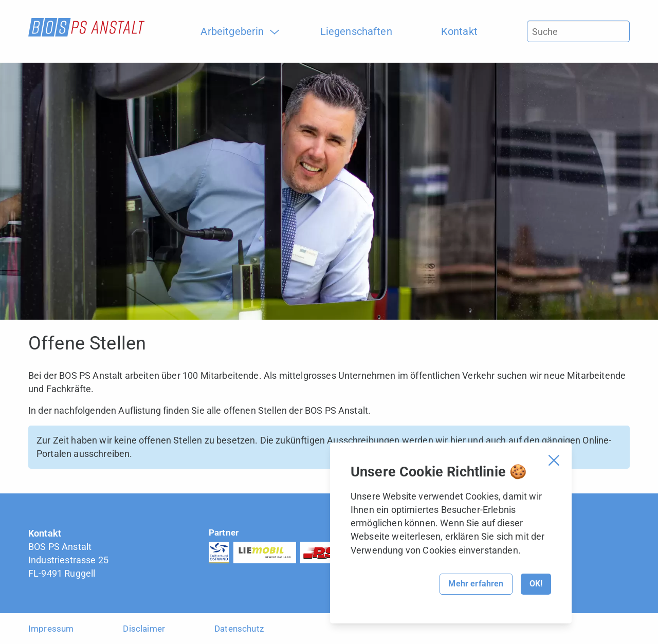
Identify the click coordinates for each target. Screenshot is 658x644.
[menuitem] (236, 31)
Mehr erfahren (476, 584)
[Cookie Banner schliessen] (554, 460)
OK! (536, 584)
